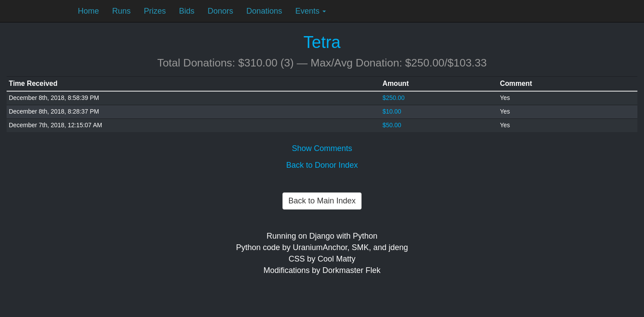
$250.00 (394, 98)
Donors (220, 11)
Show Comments (322, 148)
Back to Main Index (322, 201)
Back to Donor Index (322, 165)
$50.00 (392, 125)
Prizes (155, 11)
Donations (264, 11)
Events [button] (311, 11)
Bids (187, 11)
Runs (121, 11)
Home (88, 11)
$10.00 (392, 111)
